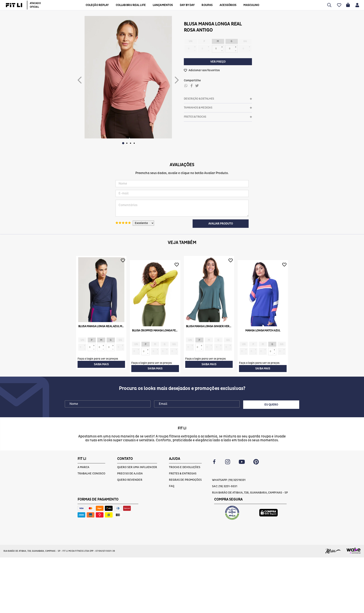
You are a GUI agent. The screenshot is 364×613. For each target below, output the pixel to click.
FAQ (172, 486)
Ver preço (218, 62)
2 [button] (127, 143)
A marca (84, 467)
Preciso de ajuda (130, 474)
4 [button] (134, 143)
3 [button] (131, 143)
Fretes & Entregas (183, 474)
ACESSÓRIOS (228, 5)
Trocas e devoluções (185, 467)
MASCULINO (251, 5)
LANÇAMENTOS (163, 5)
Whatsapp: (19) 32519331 (229, 480)
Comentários (182, 208)
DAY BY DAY (187, 5)
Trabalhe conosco (91, 474)
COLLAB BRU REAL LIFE (131, 5)
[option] (128, 77)
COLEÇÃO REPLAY (97, 5)
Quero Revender (130, 480)
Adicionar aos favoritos (204, 70)
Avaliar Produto (221, 224)
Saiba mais (101, 364)
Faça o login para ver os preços (98, 359)
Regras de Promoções (185, 480)
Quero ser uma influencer (137, 467)
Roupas (207, 5)
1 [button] (123, 143)
